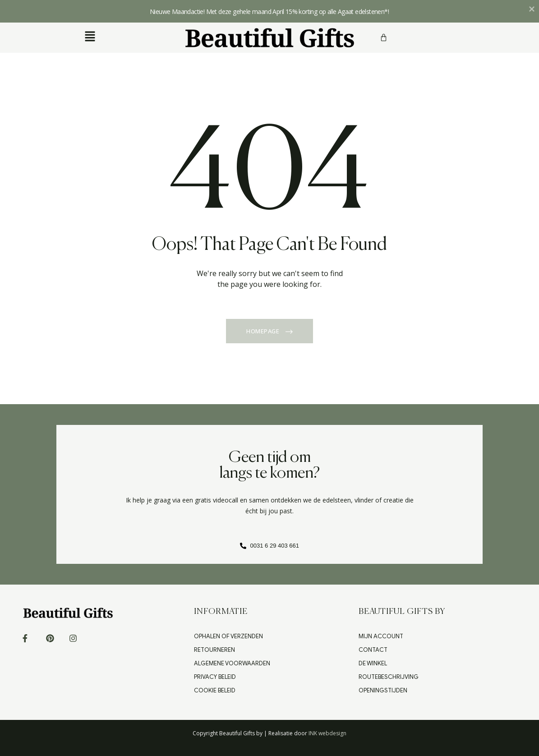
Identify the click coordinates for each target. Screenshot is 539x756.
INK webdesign (327, 733)
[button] (90, 37)
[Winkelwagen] (384, 38)
